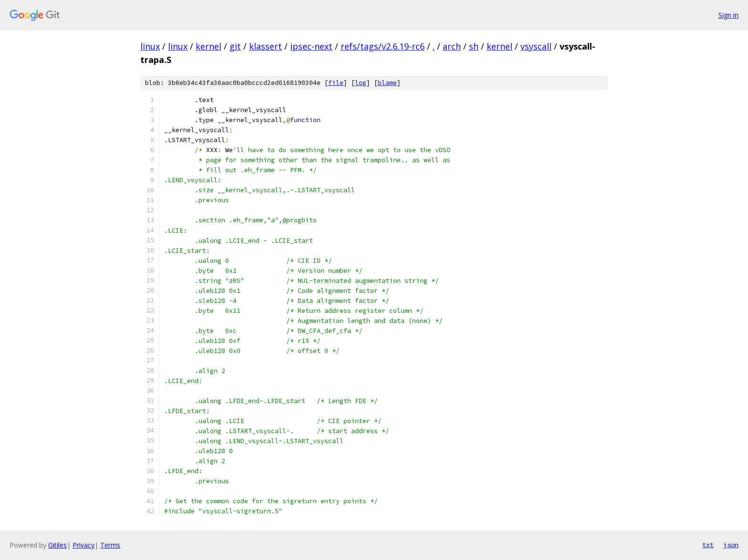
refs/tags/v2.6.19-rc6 (383, 46)
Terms (110, 545)
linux (150, 46)
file (336, 83)
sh (474, 46)
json (731, 545)
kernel (208, 46)
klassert (265, 46)
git (235, 46)
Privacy (83, 545)
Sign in (728, 15)
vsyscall (536, 46)
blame (387, 83)
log (361, 83)
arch (452, 46)
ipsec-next (311, 46)
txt (708, 545)
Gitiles (57, 545)
